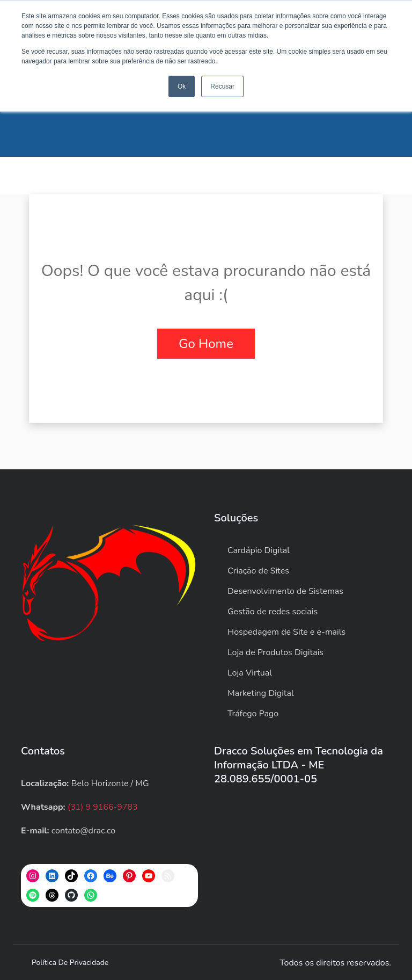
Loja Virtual (250, 673)
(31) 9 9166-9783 (103, 807)
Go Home (206, 344)
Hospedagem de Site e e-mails (286, 632)
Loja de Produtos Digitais (275, 652)
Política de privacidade (70, 963)
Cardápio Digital (259, 550)
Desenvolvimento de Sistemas (285, 591)
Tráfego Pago (253, 714)
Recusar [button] (222, 86)
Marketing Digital (261, 693)
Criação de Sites (258, 571)
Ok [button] (182, 86)
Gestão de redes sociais (273, 612)
